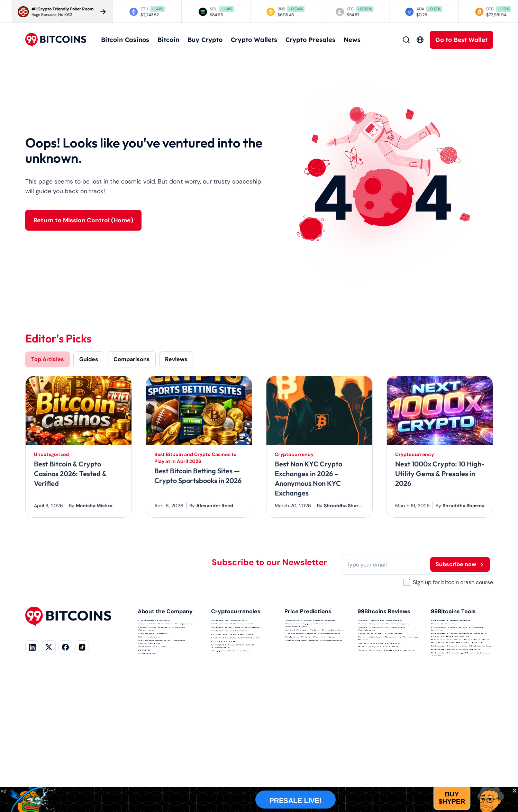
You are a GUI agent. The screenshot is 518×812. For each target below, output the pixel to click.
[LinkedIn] (32, 647)
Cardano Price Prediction (312, 671)
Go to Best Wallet (461, 40)
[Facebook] (65, 647)
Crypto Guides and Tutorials (233, 716)
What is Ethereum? (232, 636)
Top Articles (48, 359)
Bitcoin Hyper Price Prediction (306, 641)
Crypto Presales (310, 40)
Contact (147, 743)
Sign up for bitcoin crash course (453, 582)
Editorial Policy (154, 624)
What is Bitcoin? (229, 624)
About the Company (165, 611)
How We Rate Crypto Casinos (161, 654)
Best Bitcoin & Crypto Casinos (381, 654)
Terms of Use (152, 718)
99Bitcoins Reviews (384, 611)
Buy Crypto (205, 40)
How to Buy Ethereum (235, 686)
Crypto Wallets (254, 40)
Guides (89, 359)
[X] (49, 647)
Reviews (176, 359)
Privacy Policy (153, 671)
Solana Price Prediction (310, 684)
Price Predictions (308, 611)
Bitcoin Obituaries (451, 624)
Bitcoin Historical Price (456, 728)
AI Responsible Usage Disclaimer (162, 701)
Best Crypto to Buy (379, 718)
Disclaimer (149, 684)
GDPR (144, 731)
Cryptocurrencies (236, 611)
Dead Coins (444, 636)
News (352, 40)
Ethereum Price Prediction (313, 696)
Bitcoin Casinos (125, 40)
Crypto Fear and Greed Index (457, 654)
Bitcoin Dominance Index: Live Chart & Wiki (459, 676)
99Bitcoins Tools (453, 611)
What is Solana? (229, 661)
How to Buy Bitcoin (232, 674)
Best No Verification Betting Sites (388, 688)
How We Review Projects (165, 636)
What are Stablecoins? (236, 649)
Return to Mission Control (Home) (83, 220)
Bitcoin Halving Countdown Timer (461, 745)
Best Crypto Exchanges (384, 636)
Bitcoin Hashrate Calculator (461, 715)
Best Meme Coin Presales (386, 731)
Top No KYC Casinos (380, 671)
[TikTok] (82, 647)
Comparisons (132, 359)
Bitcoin (168, 40)
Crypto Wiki (224, 699)
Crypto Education (231, 733)
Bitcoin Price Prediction (310, 624)
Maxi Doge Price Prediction (314, 659)
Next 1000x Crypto (379, 706)
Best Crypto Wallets (380, 624)
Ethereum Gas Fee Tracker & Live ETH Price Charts (460, 698)
